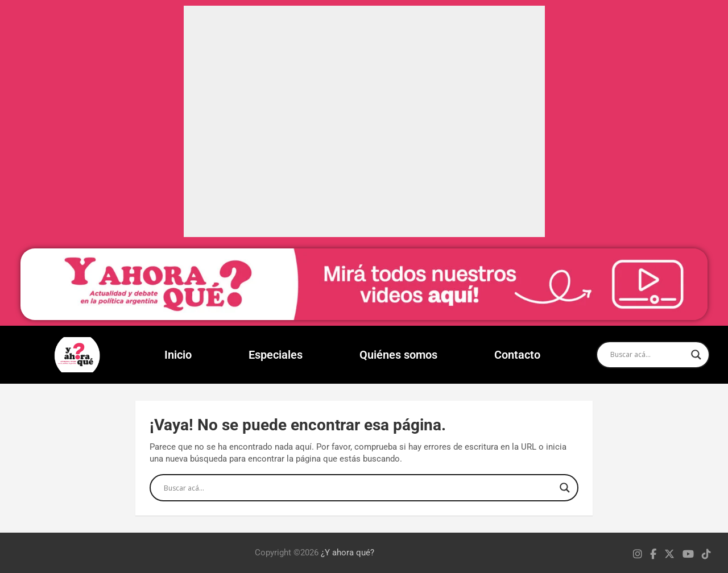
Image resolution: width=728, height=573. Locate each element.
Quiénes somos (398, 355)
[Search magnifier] (696, 355)
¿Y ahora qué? (348, 553)
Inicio (178, 355)
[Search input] (648, 355)
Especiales (276, 355)
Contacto (517, 355)
